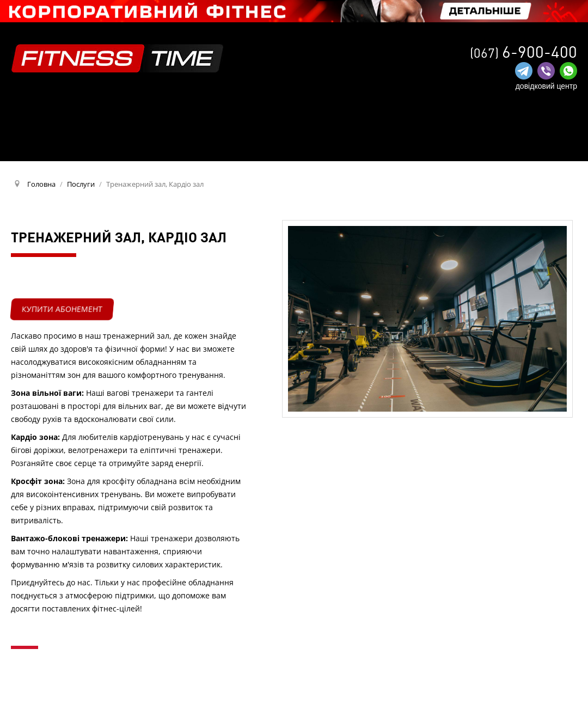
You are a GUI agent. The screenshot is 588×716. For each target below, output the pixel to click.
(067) (523, 53)
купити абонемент (62, 309)
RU (567, 143)
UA (548, 143)
